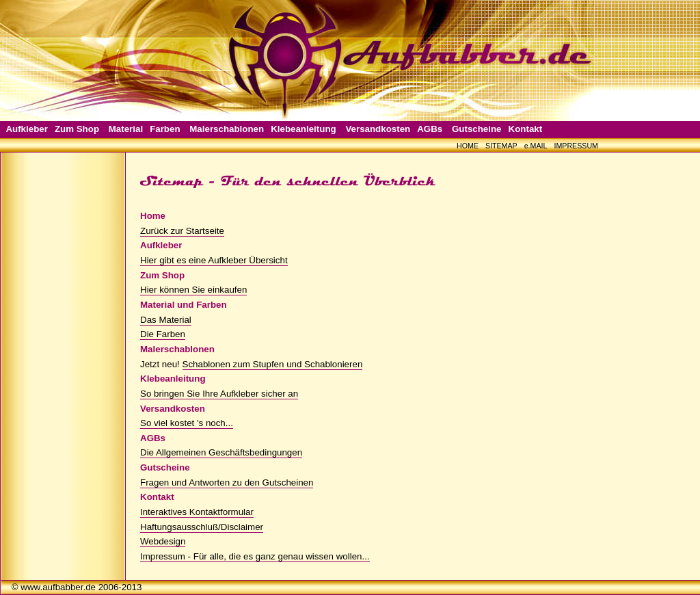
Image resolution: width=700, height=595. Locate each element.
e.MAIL (536, 146)
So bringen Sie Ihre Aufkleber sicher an (219, 394)
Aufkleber (26, 129)
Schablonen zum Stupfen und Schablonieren (273, 364)
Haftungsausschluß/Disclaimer (202, 527)
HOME (468, 146)
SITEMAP (501, 146)
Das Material (166, 320)
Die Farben (163, 334)
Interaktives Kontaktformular (197, 512)
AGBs (430, 129)
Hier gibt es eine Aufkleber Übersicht (214, 260)
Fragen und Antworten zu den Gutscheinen (227, 482)
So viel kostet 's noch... (187, 423)
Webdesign (163, 541)
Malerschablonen (227, 129)
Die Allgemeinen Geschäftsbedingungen (221, 452)
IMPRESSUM (576, 146)
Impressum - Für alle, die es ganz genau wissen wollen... (255, 556)
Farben (165, 129)
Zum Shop (77, 129)
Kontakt (526, 129)
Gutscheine (477, 129)
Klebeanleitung (304, 129)
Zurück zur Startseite (182, 231)
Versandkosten (378, 129)
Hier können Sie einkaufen (193, 290)
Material (126, 129)
